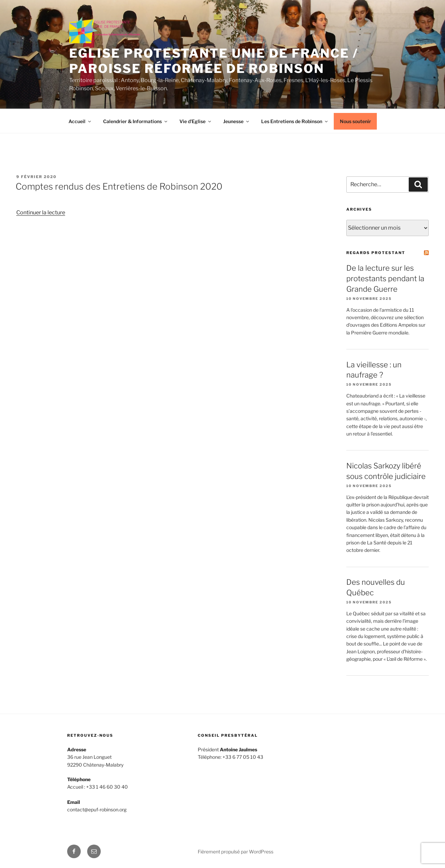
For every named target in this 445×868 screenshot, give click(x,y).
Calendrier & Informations (136, 121)
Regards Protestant (376, 253)
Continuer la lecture (41, 213)
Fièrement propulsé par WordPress (236, 852)
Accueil (80, 121)
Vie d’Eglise (196, 121)
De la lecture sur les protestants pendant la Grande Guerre (385, 278)
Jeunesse (237, 121)
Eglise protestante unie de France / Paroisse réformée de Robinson (214, 61)
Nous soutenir (355, 121)
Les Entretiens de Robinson (295, 121)
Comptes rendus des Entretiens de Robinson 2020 (119, 186)
